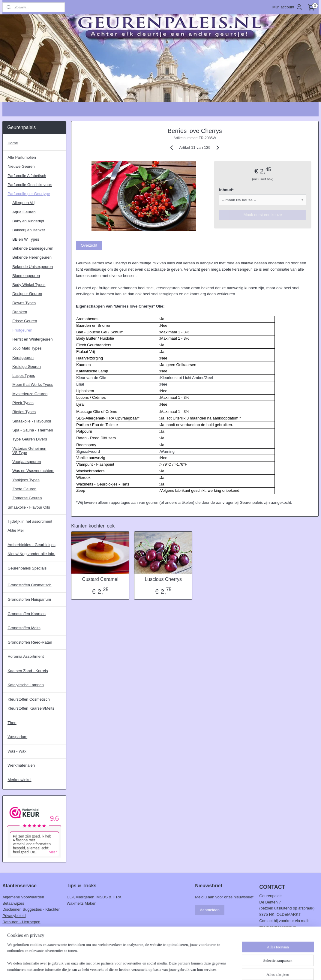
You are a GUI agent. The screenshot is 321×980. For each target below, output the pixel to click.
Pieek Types (23, 403)
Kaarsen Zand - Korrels (28, 671)
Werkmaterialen (21, 765)
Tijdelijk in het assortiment (30, 521)
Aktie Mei (15, 530)
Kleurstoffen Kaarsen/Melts (31, 708)
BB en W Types (26, 239)
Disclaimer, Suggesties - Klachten (31, 909)
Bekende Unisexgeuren (33, 267)
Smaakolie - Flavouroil (32, 421)
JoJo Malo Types (27, 348)
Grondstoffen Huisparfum (29, 599)
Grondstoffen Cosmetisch (29, 585)
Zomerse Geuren (27, 498)
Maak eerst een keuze (263, 215)
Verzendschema (16, 935)
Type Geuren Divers (30, 439)
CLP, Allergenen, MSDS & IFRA (94, 897)
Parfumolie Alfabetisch (27, 176)
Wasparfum (17, 737)
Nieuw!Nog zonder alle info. (31, 554)
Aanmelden (210, 910)
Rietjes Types (24, 412)
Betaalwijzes (13, 903)
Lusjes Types (24, 376)
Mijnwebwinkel (219, 969)
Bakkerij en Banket (28, 230)
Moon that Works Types (33, 385)
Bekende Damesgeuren (33, 248)
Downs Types (24, 303)
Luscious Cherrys (163, 579)
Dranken (20, 312)
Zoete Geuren (24, 489)
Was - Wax (17, 751)
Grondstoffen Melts (24, 628)
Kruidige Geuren (27, 367)
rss (153, 969)
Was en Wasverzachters (33, 471)
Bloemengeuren (26, 276)
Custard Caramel (100, 579)
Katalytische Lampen (26, 685)
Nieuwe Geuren (21, 166)
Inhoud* (226, 190)
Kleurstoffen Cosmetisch (29, 699)
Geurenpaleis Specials (27, 568)
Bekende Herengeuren (32, 257)
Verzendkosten (15, 928)
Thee (12, 723)
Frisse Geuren (25, 321)
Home (13, 143)
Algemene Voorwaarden (23, 897)
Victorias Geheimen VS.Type (29, 451)
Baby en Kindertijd (28, 221)
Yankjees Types (26, 480)
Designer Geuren (27, 294)
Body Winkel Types (29, 285)
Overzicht (89, 245)
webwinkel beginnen (172, 969)
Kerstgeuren (23, 358)
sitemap (142, 969)
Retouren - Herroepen (21, 922)
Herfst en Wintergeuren (32, 339)
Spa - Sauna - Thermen (33, 430)
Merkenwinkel (19, 780)
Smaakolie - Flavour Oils (29, 507)
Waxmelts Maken (81, 903)
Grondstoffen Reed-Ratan (30, 642)
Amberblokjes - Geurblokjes (31, 545)
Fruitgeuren (22, 330)
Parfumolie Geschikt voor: (30, 185)
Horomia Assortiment (26, 656)
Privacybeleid (14, 916)
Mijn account (288, 7)
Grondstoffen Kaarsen (27, 614)
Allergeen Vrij (24, 203)
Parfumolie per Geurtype (29, 194)
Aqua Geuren (24, 212)
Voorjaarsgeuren (27, 462)
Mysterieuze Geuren (30, 394)
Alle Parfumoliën (22, 157)
